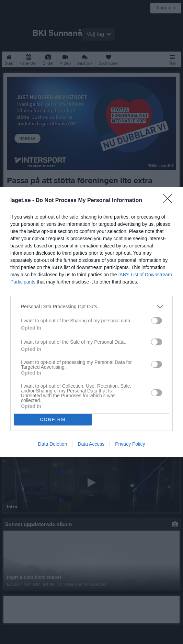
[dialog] (91, 322)
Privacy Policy (130, 444)
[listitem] (91, 307)
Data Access (91, 444)
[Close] (170, 201)
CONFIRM (53, 419)
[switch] (157, 321)
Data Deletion (53, 444)
